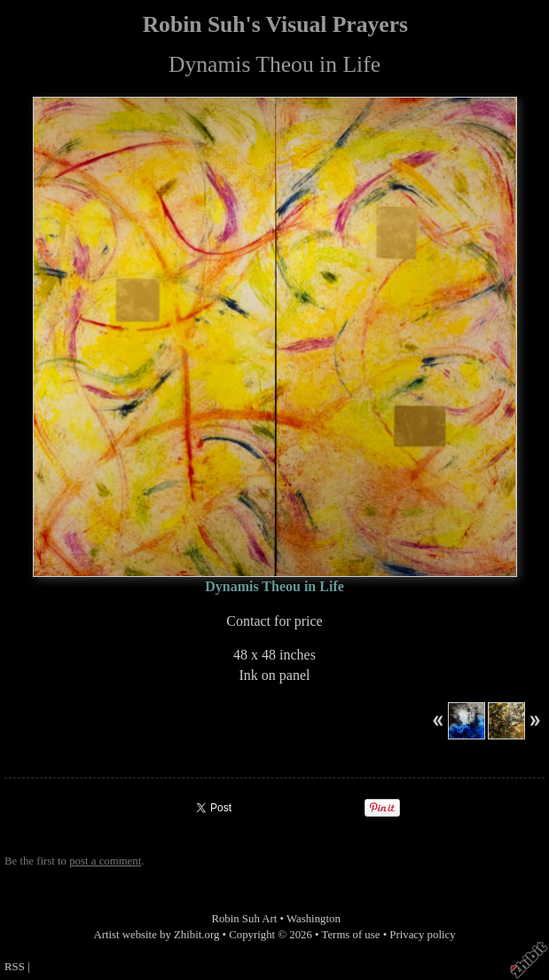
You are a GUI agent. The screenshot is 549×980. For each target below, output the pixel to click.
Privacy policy (422, 935)
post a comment (105, 861)
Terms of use (351, 935)
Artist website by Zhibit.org (156, 935)
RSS (15, 967)
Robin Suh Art (244, 919)
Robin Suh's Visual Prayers (275, 24)
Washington (314, 919)
